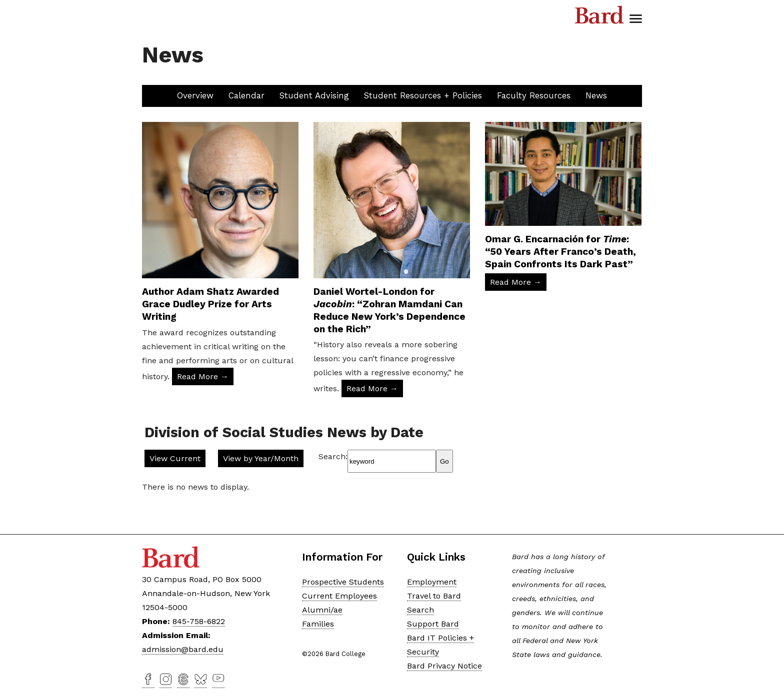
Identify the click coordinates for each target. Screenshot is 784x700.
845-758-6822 (199, 621)
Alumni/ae (322, 610)
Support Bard (433, 624)
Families (318, 624)
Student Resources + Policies (423, 95)
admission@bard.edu (183, 649)
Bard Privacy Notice (444, 666)
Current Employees (339, 596)
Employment (432, 582)
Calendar (246, 95)
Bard (599, 15)
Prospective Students (343, 582)
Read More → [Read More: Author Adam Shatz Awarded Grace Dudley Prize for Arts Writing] (203, 376)
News (596, 95)
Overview (195, 95)
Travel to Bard (434, 596)
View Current (175, 458)
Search (420, 610)
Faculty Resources (534, 95)
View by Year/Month (261, 458)
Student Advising (314, 95)
